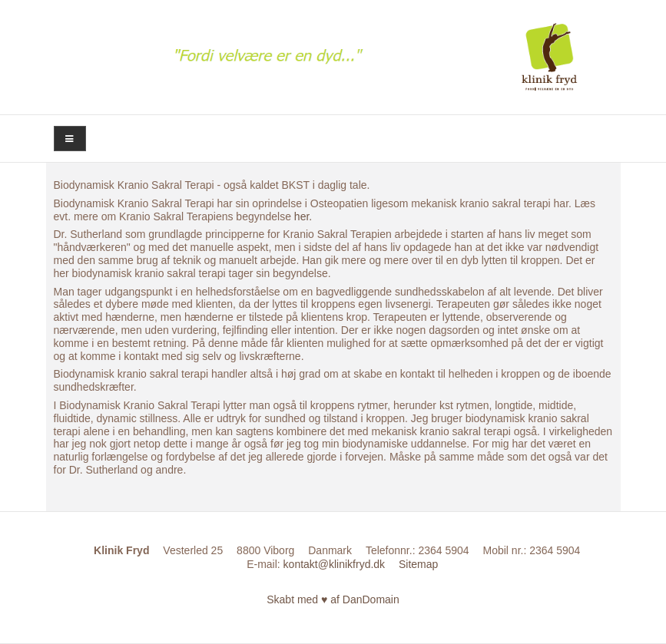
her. (303, 216)
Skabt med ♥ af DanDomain (333, 599)
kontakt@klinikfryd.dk (334, 564)
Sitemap (418, 564)
